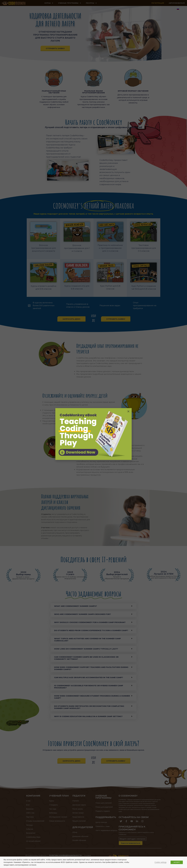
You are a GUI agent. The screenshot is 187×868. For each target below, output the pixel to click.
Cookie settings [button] (161, 862)
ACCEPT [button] (177, 862)
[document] (93, 434)
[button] (128, 411)
